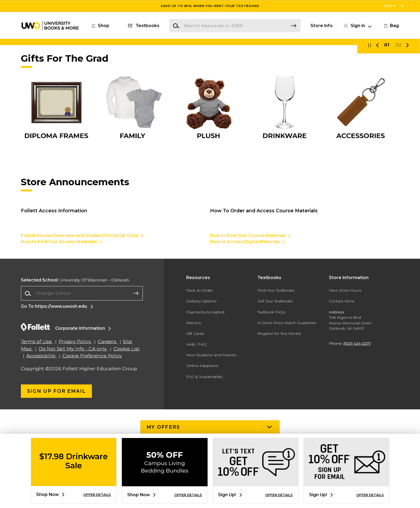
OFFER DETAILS (97, 495)
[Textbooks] (143, 26)
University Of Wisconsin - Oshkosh (75, 379)
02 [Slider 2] (399, 144)
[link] (391, 26)
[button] (103, 26)
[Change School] (82, 392)
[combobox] (82, 392)
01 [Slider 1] (387, 144)
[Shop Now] (210, 91)
